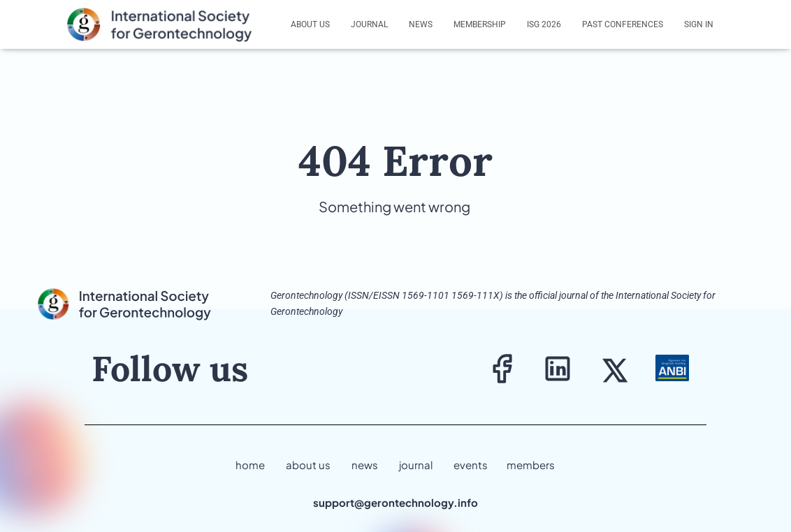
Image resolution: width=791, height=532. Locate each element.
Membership (480, 24)
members (531, 465)
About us (310, 24)
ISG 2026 (544, 24)
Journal (369, 24)
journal (416, 465)
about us (308, 465)
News (421, 24)
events (471, 465)
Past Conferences (623, 24)
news (365, 465)
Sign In (699, 24)
